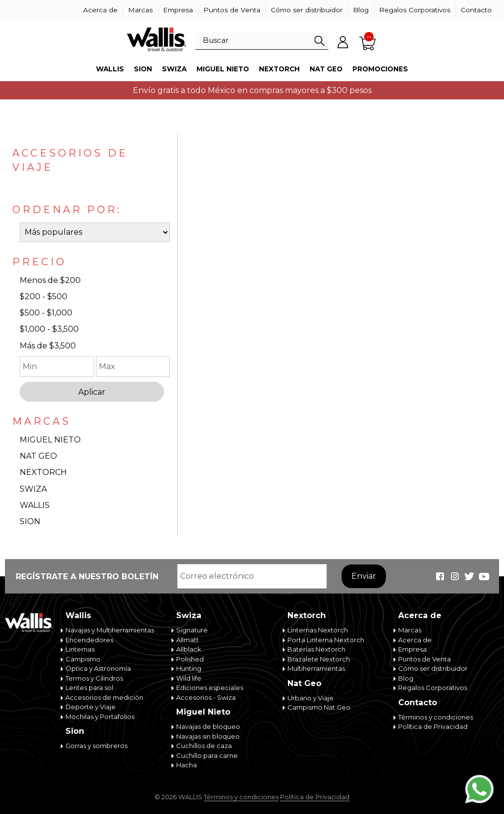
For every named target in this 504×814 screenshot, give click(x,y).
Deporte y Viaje (91, 707)
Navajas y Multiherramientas (110, 630)
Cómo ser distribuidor (307, 10)
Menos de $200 (50, 280)
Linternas (80, 649)
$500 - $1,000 (46, 313)
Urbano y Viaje (311, 698)
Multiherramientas (316, 668)
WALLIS (35, 505)
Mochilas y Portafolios (100, 717)
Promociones (380, 69)
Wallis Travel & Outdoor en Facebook (440, 576)
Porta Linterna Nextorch (326, 640)
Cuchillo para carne (207, 755)
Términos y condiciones (436, 717)
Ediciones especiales (210, 688)
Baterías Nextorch (316, 649)
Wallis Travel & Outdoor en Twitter (470, 576)
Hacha (187, 765)
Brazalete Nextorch (319, 659)
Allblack (189, 649)
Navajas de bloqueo (208, 726)
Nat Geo (326, 69)
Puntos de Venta (232, 10)
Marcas (140, 10)
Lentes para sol (89, 688)
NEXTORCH (43, 472)
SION (30, 521)
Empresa (178, 10)
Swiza (174, 69)
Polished (190, 659)
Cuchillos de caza (204, 746)
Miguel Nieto (223, 69)
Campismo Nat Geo (319, 707)
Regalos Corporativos (415, 10)
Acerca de (100, 10)
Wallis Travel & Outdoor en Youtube (484, 576)
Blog (361, 10)
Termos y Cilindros (94, 678)
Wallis (110, 69)
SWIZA (33, 489)
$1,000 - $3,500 (49, 329)
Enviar (364, 576)
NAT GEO (38, 456)
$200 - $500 (44, 297)
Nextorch (279, 69)
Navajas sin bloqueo (208, 736)
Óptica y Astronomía (98, 668)
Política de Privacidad (433, 726)
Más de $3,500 (48, 346)
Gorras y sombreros (96, 746)
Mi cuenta (343, 42)
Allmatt (188, 640)
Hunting (189, 668)
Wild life (189, 678)
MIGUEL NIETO (50, 440)
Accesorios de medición (104, 697)
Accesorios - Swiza (206, 697)
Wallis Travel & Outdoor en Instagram (455, 576)
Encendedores (89, 640)
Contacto (476, 10)
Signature (192, 630)
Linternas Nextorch (318, 630)
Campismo (83, 659)
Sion (143, 69)
